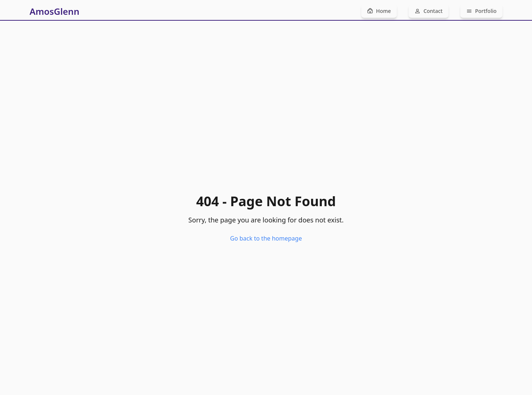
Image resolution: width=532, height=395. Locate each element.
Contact (429, 11)
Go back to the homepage (266, 238)
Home (379, 11)
